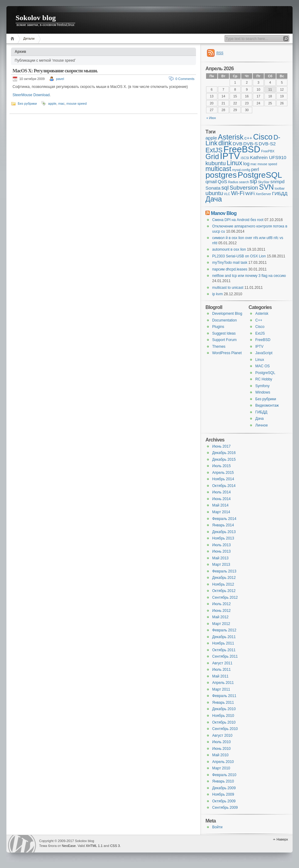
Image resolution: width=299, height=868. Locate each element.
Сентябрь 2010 (225, 729)
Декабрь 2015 (224, 459)
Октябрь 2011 (224, 650)
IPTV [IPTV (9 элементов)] (230, 156)
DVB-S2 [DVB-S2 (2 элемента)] (267, 144)
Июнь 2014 (221, 499)
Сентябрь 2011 (225, 656)
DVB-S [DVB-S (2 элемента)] (251, 144)
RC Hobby (264, 379)
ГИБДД (261, 412)
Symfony (262, 386)
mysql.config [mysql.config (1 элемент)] (241, 170)
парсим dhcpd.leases (230, 269)
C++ (259, 320)
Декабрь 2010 (224, 709)
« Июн (211, 118)
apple (52, 104)
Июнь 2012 (221, 611)
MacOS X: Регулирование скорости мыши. (55, 71)
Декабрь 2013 (224, 532)
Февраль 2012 (224, 630)
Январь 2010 (223, 781)
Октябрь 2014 (224, 486)
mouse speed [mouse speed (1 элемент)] (267, 164)
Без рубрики (27, 104)
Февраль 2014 (224, 519)
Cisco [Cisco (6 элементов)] (263, 137)
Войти (217, 827)
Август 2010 (222, 735)
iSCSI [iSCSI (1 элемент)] (245, 158)
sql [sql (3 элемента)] (225, 188)
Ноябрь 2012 (223, 584)
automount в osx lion (229, 249)
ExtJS (260, 333)
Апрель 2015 (223, 473)
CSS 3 (115, 846)
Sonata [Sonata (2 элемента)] (213, 188)
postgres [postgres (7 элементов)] (221, 175)
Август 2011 (222, 663)
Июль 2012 (221, 604)
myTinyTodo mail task (230, 263)
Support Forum (224, 340)
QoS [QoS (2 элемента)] (222, 182)
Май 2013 (220, 558)
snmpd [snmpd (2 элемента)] (277, 182)
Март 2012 (221, 624)
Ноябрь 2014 (223, 479)
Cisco (260, 327)
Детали (29, 38)
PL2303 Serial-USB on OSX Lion (239, 256)
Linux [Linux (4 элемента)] (234, 163)
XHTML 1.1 (94, 846)
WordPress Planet (227, 353)
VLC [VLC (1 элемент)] (227, 194)
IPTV (259, 347)
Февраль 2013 (224, 571)
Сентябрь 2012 (225, 597)
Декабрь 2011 (224, 637)
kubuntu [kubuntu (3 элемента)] (216, 163)
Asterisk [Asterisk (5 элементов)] (231, 137)
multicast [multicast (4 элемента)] (218, 169)
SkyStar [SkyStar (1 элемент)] (264, 182)
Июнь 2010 (221, 749)
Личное (262, 425)
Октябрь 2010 (224, 722)
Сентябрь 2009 (225, 808)
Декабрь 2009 (224, 788)
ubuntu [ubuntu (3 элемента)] (214, 193)
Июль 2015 (221, 466)
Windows (263, 392)
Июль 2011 (221, 670)
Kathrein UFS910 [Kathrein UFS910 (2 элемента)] (268, 157)
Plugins (218, 327)
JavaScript (264, 353)
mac (61, 104)
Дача (259, 419)
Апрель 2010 (223, 762)
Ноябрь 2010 (223, 716)
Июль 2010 (221, 742)
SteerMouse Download (31, 95)
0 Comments (185, 79)
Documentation (225, 320)
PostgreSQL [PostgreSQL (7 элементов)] (260, 175)
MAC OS (262, 366)
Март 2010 (221, 768)
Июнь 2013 (221, 551)
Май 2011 (220, 676)
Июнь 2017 (221, 446)
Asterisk (262, 314)
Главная (13, 39)
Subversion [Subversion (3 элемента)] (244, 188)
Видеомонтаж (267, 405)
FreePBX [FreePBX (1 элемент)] (268, 151)
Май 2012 (220, 617)
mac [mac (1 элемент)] (253, 164)
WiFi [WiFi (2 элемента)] (250, 193)
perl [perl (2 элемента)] (255, 169)
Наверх (282, 839)
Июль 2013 (221, 545)
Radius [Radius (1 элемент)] (233, 182)
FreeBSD (263, 340)
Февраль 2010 (224, 775)
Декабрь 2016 (224, 453)
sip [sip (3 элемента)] (253, 181)
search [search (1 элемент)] (244, 182)
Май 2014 (220, 505)
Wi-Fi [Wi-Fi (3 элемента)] (238, 193)
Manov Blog (224, 213)
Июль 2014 (221, 492)
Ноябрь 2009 (223, 794)
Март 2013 (221, 565)
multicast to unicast (228, 288)
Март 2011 (221, 689)
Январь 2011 (223, 703)
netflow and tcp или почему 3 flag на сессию (249, 276)
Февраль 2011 (224, 696)
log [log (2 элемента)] (246, 163)
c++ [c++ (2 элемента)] (248, 138)
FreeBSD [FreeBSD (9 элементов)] (242, 149)
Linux (260, 360)
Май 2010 (220, 755)
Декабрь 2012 (224, 578)
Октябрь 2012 (224, 591)
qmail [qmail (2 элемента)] (211, 182)
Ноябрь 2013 (223, 538)
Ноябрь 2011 (223, 643)
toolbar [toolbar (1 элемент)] (280, 188)
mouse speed (76, 104)
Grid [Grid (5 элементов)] (212, 157)
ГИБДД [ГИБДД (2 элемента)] (280, 193)
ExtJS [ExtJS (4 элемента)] (214, 150)
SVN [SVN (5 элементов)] (266, 187)
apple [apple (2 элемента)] (211, 138)
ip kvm (218, 294)
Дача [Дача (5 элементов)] (214, 199)
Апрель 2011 (223, 683)
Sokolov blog (36, 18)
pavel (60, 79)
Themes (219, 347)
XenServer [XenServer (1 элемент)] (263, 194)
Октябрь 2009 (224, 801)
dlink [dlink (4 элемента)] (225, 143)
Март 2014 (221, 512)
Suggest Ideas (224, 333)
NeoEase (69, 846)
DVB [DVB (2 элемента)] (238, 144)
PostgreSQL (265, 373)
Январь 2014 (223, 525)
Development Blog (227, 314)
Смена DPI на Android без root (238, 220)
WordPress (22, 844)
